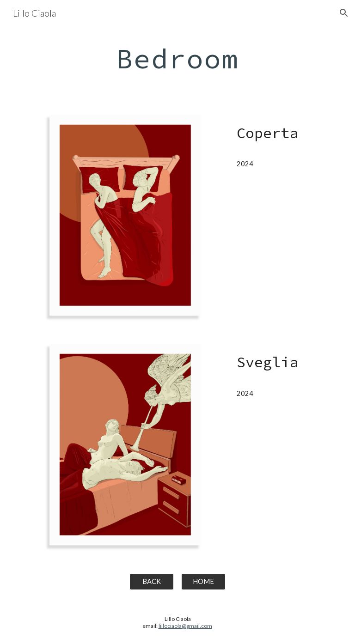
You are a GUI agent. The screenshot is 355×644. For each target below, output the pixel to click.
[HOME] (203, 582)
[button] (344, 13)
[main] (177, 58)
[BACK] (151, 582)
